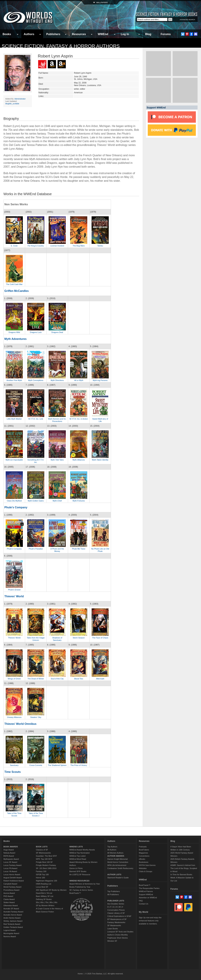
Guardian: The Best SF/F (46, 856)
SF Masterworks (114, 925)
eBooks (142, 859)
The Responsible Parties (149, 888)
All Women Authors (115, 853)
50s (37, 902)
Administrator (20, 99)
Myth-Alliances (79, 460)
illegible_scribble (12, 104)
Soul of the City (57, 679)
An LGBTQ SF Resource (80, 875)
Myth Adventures (15, 339)
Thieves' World (14, 596)
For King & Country (36, 246)
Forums (166, 34)
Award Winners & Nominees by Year (85, 884)
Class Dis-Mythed (14, 501)
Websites (143, 868)
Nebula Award (9, 853)
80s (51, 902)
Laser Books (113, 929)
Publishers (53, 34)
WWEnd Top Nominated (79, 853)
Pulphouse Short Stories (118, 938)
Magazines (143, 853)
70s (47, 902)
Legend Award (9, 930)
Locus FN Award (10, 868)
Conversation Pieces (116, 910)
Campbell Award (10, 884)
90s (56, 902)
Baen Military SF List (45, 896)
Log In (125, 34)
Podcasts (143, 847)
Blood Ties (79, 679)
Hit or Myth (79, 380)
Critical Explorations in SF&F (119, 916)
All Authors (112, 850)
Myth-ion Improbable (14, 460)
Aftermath (100, 679)
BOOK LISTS (42, 847)
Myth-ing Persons (100, 380)
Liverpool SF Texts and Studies (120, 932)
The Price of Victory (79, 765)
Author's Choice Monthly (118, 935)
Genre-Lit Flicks (76, 868)
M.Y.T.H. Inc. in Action (79, 419)
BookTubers (144, 850)
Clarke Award (9, 899)
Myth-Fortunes (79, 501)
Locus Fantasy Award (12, 865)
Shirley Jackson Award (13, 921)
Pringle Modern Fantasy (46, 865)
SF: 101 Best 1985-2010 (46, 868)
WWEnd (103, 34)
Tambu (100, 246)
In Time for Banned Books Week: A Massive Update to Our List (182, 878)
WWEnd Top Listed (77, 856)
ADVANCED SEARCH (187, 20)
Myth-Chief (57, 501)
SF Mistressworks (43, 853)
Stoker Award (9, 902)
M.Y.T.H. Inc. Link (36, 419)
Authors (29, 34)
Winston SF (112, 941)
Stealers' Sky (36, 717)
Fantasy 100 (41, 871)
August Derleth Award (13, 878)
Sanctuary (14, 765)
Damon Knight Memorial (118, 859)
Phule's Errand (14, 590)
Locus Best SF (42, 887)
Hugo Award (9, 850)
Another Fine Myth (14, 380)
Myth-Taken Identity (100, 460)
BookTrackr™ (75, 893)
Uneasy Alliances (14, 717)
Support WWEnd (146, 894)
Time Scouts (12, 772)
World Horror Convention (118, 862)
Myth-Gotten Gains (36, 501)
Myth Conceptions (36, 380)
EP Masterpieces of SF (117, 919)
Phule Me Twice (79, 549)
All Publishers (113, 894)
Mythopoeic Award (11, 859)
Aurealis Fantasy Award (13, 912)
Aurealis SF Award (11, 909)
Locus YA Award (10, 871)
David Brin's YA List (44, 893)
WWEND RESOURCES (79, 881)
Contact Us (143, 904)
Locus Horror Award (12, 875)
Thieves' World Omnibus (20, 724)
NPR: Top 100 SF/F (44, 859)
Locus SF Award (10, 862)
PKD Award (8, 896)
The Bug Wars (79, 246)
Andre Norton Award (12, 918)
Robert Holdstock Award (14, 881)
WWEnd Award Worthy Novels (82, 850)
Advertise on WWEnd (148, 898)
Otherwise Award (11, 905)
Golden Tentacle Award (13, 927)
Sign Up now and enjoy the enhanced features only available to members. (150, 921)
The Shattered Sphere (57, 765)
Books (7, 34)
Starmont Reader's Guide (118, 878)
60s (42, 902)
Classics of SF (42, 850)
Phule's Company (16, 507)
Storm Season (79, 638)
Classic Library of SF (116, 913)
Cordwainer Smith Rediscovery (120, 868)
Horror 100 (40, 878)
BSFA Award (9, 856)
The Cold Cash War (14, 284)
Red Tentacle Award (12, 924)
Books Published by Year (80, 887)
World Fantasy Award (12, 887)
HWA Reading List (44, 884)
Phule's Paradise (36, 549)
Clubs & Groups (146, 871)
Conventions (144, 856)
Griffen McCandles (16, 291)
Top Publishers (114, 891)
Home (80, 974)
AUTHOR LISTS (114, 875)
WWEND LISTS (76, 847)
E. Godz (14, 246)
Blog (148, 34)
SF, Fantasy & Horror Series (81, 890)
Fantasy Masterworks (116, 922)
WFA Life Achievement (117, 865)
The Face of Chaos (100, 638)
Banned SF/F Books (78, 871)
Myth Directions (57, 380)
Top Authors (112, 847)
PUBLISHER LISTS (116, 901)
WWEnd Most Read (78, 859)
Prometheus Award (11, 890)
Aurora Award (9, 893)
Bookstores (144, 862)
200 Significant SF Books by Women (51, 890)
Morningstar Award (11, 933)
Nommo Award (10, 936)
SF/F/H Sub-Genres (147, 865)
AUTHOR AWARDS (116, 856)
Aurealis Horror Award (13, 915)
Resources (79, 34)
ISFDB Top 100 (42, 875)
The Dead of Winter (36, 679)
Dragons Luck (36, 332)
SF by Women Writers (45, 905)
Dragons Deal (57, 332)
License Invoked (57, 246)
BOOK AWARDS (11, 847)
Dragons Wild (14, 332)
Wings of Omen (14, 679)
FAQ (141, 901)
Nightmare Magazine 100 (46, 881)
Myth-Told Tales (57, 460)
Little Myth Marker (14, 419)
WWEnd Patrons (146, 891)
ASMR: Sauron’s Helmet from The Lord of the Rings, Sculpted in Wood (184, 868)
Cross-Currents (36, 765)
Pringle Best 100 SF (44, 862)
